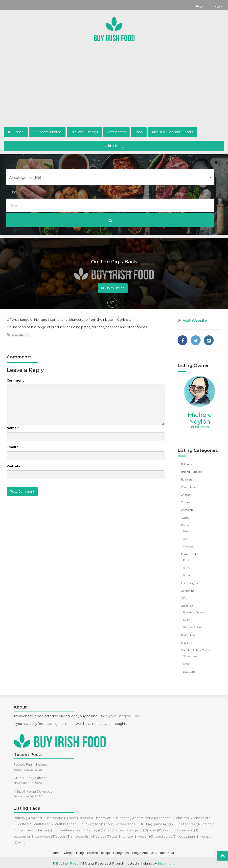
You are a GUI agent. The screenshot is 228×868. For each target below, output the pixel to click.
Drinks (185, 525)
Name (13, 428)
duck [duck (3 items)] (88, 822)
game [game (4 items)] (160, 822)
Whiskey (189, 546)
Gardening (188, 590)
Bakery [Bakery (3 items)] (22, 816)
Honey (187, 575)
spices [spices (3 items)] (103, 835)
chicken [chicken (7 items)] (185, 816)
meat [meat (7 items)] (123, 829)
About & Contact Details (172, 132)
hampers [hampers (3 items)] (28, 829)
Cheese (126, 272)
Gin (185, 538)
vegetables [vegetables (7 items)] (165, 835)
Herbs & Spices (192, 627)
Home (16, 132)
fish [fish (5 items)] (100, 822)
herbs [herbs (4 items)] (45, 829)
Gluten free (190, 655)
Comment (15, 380)
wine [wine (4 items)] (24, 841)
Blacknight (166, 862)
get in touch (65, 722)
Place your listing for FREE (119, 714)
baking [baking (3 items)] (39, 816)
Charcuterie (104, 272)
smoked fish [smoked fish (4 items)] (83, 835)
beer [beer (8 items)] (89, 816)
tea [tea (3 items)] (117, 835)
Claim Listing (113, 288)
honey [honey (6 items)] (95, 829)
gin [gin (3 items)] (173, 822)
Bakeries (186, 464)
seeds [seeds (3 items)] (63, 835)
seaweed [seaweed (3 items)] (45, 835)
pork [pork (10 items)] (155, 829)
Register (202, 6)
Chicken (186, 502)
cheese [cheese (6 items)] (167, 816)
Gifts (184, 598)
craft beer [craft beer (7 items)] (44, 822)
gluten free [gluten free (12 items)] (190, 822)
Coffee (185, 517)
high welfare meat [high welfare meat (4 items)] (70, 829)
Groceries (187, 605)
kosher (187, 663)
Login (218, 6)
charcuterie (20, 335)
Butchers (187, 480)
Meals (185, 642)
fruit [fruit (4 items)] (147, 822)
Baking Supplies (191, 472)
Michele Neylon (200, 418)
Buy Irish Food (67, 862)
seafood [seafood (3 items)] (189, 829)
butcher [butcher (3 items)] (125, 816)
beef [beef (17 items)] (75, 816)
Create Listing (47, 132)
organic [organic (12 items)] (139, 829)
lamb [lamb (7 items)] (109, 829)
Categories (116, 132)
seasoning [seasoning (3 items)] (24, 835)
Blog (139, 132)
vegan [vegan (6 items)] (146, 835)
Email (12, 447)
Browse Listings (84, 132)
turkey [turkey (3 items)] (130, 835)
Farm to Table (190, 554)
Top (222, 856)
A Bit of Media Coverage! (34, 790)
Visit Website (195, 320)
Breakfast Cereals (194, 611)
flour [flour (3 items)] (112, 822)
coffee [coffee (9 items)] (26, 822)
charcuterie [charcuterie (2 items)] (146, 816)
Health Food (189, 634)
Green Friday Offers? (30, 776)
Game (187, 567)
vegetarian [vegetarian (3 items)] (188, 835)
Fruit (186, 560)
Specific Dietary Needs (195, 649)
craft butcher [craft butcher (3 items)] (68, 822)
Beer (186, 531)
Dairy (186, 619)
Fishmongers (189, 582)
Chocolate (187, 510)
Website (14, 466)
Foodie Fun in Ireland (30, 763)
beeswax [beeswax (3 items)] (106, 816)
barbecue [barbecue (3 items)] (58, 816)
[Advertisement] (114, 90)
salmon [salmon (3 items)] (171, 829)
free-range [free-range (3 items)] (129, 822)
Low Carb (189, 670)
